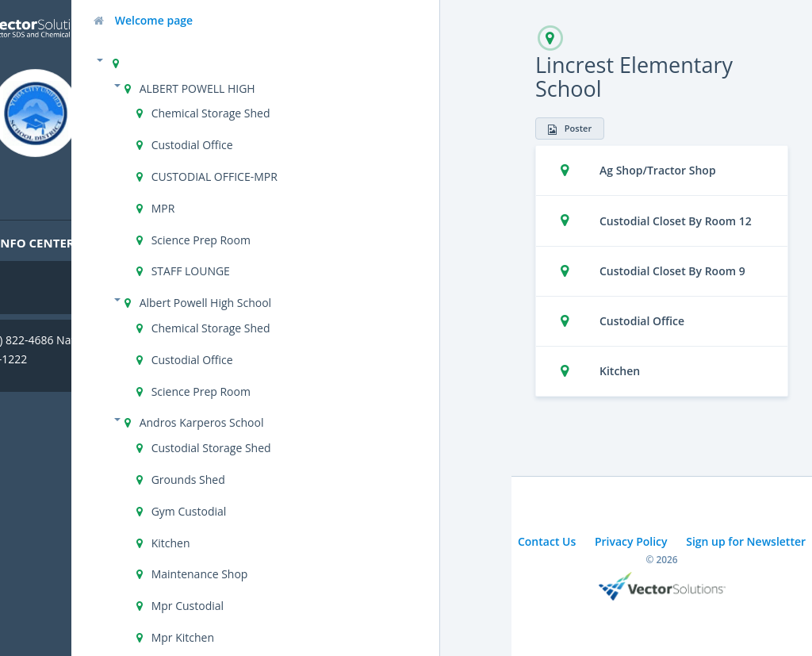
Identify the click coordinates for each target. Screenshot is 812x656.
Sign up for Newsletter (746, 541)
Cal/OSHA (48, 281)
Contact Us (547, 541)
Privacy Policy (631, 541)
